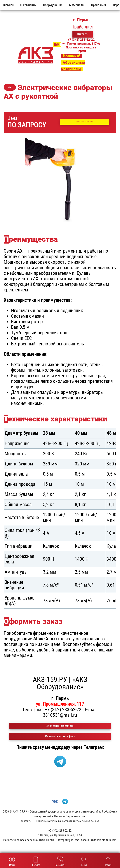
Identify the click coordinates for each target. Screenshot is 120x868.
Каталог (36, 861)
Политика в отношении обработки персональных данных (68, 821)
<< (10, 87)
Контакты (26, 821)
